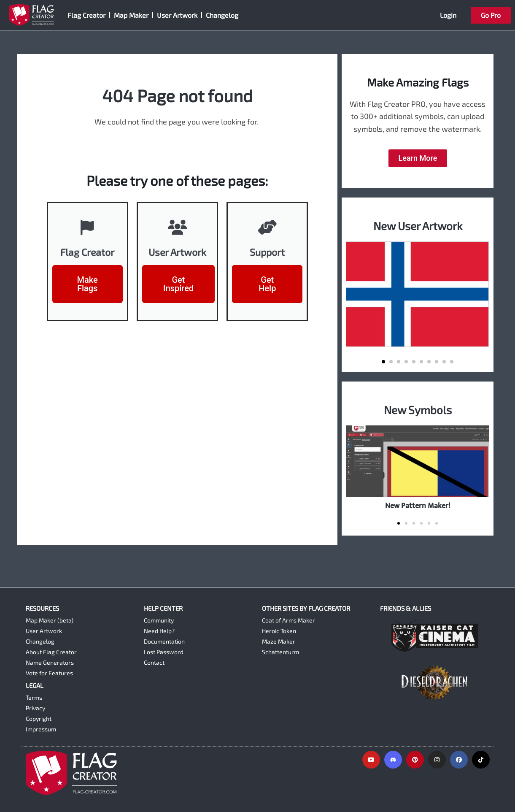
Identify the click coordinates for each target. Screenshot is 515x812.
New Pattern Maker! (418, 506)
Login (448, 15)
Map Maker (131, 15)
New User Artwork (418, 226)
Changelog (222, 15)
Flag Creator (86, 15)
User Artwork (177, 15)
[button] (383, 362)
